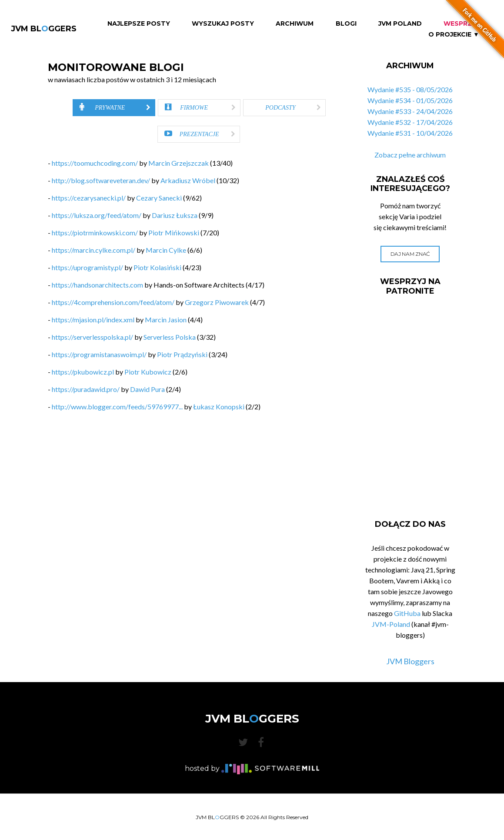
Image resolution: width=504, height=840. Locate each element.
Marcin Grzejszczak (179, 163)
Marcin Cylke (166, 250)
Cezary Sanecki (159, 198)
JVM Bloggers (410, 661)
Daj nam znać (410, 254)
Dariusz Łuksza (175, 215)
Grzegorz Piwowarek (217, 302)
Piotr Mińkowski (174, 233)
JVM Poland (400, 24)
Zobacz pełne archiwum (410, 155)
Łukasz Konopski (219, 407)
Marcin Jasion (166, 320)
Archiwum (295, 24)
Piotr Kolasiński (157, 267)
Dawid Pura (147, 389)
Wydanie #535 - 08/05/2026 (410, 89)
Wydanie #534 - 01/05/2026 (410, 100)
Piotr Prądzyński (182, 354)
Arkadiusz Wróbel (188, 180)
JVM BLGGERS (44, 29)
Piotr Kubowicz (148, 372)
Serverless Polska (170, 337)
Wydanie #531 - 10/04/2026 (410, 133)
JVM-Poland (391, 624)
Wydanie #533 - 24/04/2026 (410, 111)
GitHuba (407, 613)
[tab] (114, 108)
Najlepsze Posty (139, 24)
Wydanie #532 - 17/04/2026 (410, 122)
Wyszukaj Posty (223, 24)
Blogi (346, 24)
